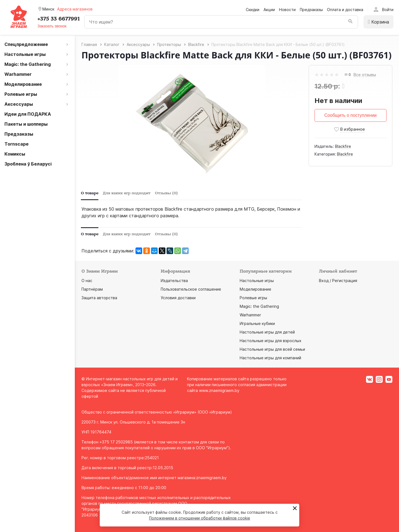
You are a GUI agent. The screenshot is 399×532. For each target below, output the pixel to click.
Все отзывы (365, 75)
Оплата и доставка (345, 10)
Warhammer (250, 315)
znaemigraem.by (211, 478)
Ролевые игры (253, 298)
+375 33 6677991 (59, 19)
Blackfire (345, 154)
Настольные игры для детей (267, 332)
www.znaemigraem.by (219, 390)
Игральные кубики (257, 323)
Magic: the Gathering (259, 306)
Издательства (174, 281)
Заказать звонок (52, 26)
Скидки (253, 10)
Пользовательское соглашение (191, 289)
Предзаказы (311, 10)
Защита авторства (99, 298)
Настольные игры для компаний (270, 358)
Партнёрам (92, 289)
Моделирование (255, 289)
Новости (287, 10)
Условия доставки (178, 298)
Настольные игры (257, 281)
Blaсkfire (343, 146)
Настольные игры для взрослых (271, 341)
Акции (269, 10)
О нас (87, 281)
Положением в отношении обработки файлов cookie (200, 518)
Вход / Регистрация (338, 281)
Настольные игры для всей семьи (272, 349)
